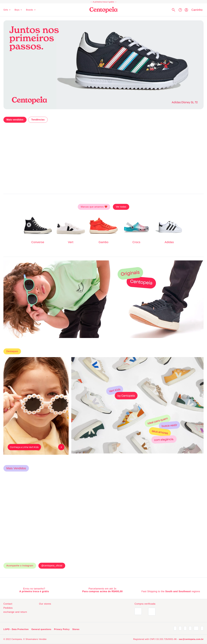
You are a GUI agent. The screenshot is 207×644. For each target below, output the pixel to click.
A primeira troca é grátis (103, 2)
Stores (76, 628)
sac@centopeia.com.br (191, 639)
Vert (71, 242)
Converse (38, 242)
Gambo (103, 242)
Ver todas (121, 207)
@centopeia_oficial (52, 487)
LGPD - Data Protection (16, 628)
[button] (174, 10)
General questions (41, 628)
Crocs (136, 242)
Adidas (169, 242)
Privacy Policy (62, 628)
